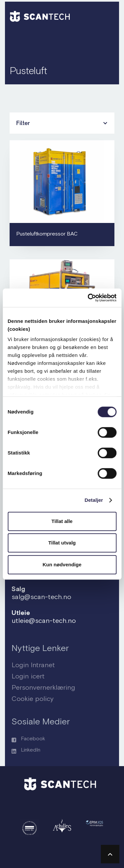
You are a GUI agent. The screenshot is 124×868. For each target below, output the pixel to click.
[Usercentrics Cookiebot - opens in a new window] (88, 298)
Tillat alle (62, 521)
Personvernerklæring (43, 687)
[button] (107, 15)
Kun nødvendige (62, 564)
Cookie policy (33, 698)
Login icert (28, 676)
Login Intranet (33, 665)
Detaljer (94, 500)
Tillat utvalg (62, 543)
